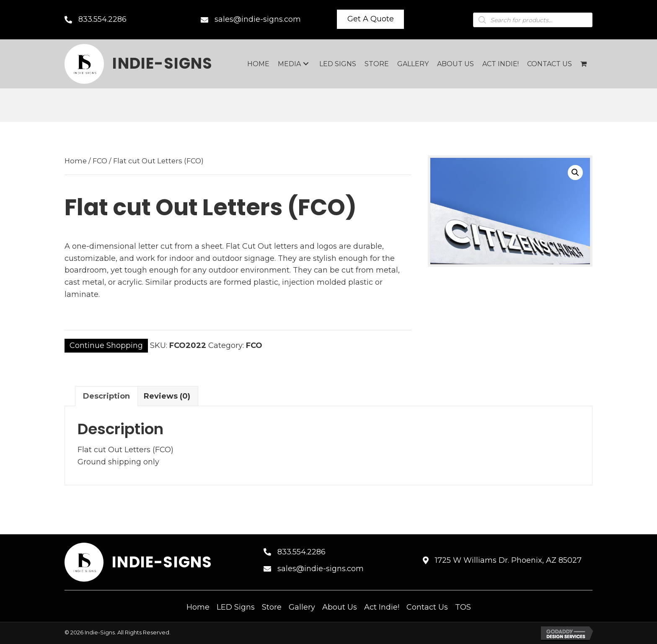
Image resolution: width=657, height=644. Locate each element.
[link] (258, 64)
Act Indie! (382, 607)
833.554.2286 (102, 19)
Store (272, 607)
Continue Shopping (106, 345)
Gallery (302, 607)
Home (76, 161)
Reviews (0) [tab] (167, 396)
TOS (463, 607)
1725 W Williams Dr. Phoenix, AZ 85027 (508, 560)
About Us (340, 607)
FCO (100, 161)
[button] (370, 19)
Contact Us (427, 607)
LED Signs (236, 607)
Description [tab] (106, 396)
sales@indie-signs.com (258, 19)
